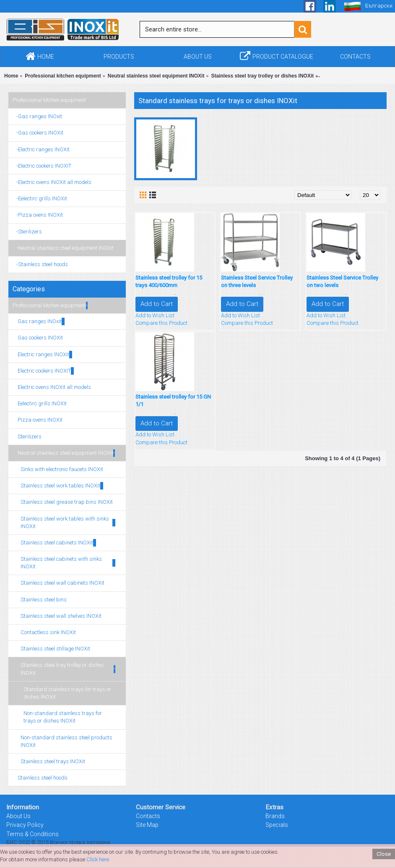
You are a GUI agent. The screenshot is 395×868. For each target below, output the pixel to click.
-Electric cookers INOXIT (42, 166)
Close (384, 854)
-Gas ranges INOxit (37, 116)
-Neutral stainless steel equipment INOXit (63, 248)
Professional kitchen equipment (49, 100)
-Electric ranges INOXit (41, 149)
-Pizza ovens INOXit (38, 215)
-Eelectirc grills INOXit (40, 198)
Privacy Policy (25, 825)
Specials (277, 825)
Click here (98, 859)
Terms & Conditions (32, 834)
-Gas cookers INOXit (38, 133)
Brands (275, 816)
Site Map (147, 825)
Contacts (148, 816)
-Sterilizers (27, 232)
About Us (18, 816)
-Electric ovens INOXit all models (52, 182)
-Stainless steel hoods (40, 264)
